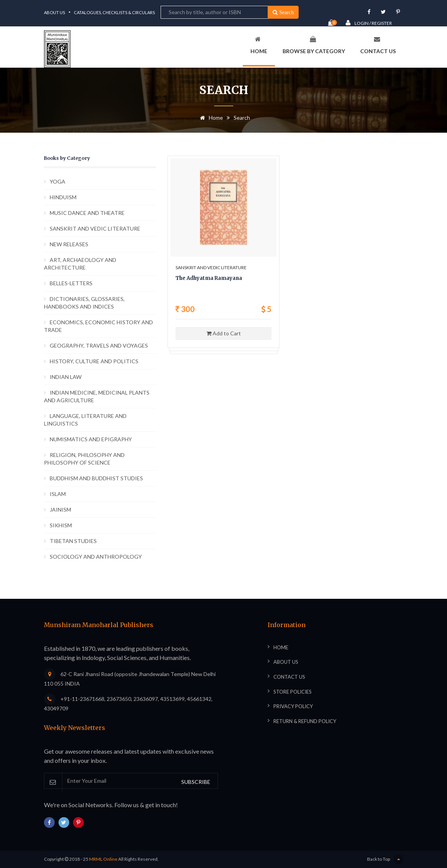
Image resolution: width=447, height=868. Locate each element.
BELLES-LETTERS (71, 283)
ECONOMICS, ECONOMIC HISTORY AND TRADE (98, 326)
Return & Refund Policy (305, 721)
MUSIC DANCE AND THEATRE (87, 213)
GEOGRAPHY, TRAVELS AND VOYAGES (99, 345)
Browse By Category (314, 45)
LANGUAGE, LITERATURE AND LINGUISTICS (85, 420)
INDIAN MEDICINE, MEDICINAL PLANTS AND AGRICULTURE (97, 396)
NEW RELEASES (69, 244)
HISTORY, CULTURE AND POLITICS (94, 361)
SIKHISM (61, 525)
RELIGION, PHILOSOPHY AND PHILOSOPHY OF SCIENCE (84, 459)
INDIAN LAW (66, 377)
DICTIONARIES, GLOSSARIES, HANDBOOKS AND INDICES (84, 303)
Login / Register (369, 23)
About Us (54, 12)
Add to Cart (224, 333)
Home (259, 45)
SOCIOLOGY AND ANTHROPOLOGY (96, 557)
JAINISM (60, 510)
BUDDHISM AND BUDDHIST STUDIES (96, 478)
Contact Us (378, 45)
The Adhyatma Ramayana (209, 278)
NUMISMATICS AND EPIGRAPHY (91, 439)
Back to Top (385, 859)
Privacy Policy (293, 706)
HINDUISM (63, 197)
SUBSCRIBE (196, 782)
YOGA (58, 181)
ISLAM (58, 494)
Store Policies (293, 692)
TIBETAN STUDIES (73, 541)
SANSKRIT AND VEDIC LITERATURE (95, 228)
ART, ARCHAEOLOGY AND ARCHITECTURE (80, 264)
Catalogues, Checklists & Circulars (114, 12)
